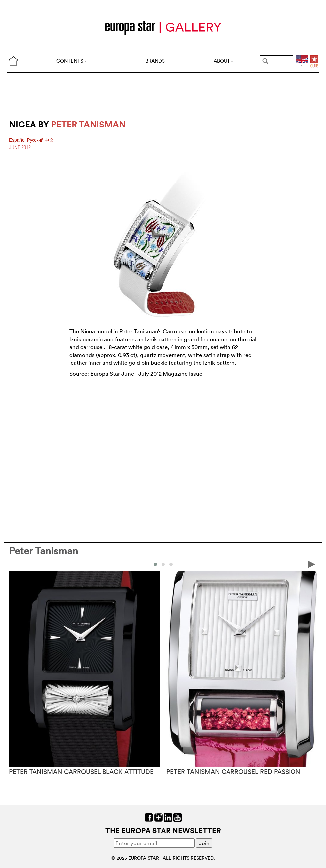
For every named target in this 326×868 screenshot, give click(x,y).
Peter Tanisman (43, 551)
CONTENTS (71, 61)
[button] (155, 564)
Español (18, 140)
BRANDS (155, 61)
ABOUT (224, 61)
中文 (49, 140)
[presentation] (312, 564)
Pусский (36, 140)
